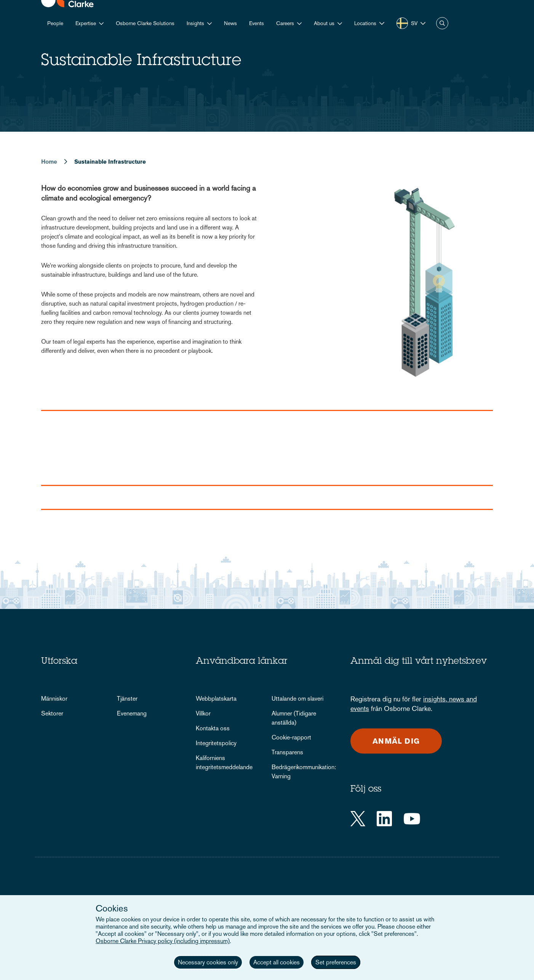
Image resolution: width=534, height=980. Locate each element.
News (230, 23)
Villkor (203, 713)
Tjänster (127, 699)
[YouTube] (412, 819)
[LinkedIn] (384, 819)
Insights (195, 23)
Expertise (86, 23)
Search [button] (442, 23)
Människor (54, 699)
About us (324, 23)
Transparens (287, 752)
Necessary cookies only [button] (208, 962)
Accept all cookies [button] (277, 962)
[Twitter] (358, 819)
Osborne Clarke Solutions (145, 23)
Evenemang (132, 713)
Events (257, 23)
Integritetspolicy (216, 743)
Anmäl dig (396, 741)
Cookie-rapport (291, 737)
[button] (369, 23)
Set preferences (336, 962)
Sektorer (52, 713)
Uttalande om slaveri (297, 699)
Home (49, 162)
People (55, 23)
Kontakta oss (213, 728)
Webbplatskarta (216, 699)
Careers (285, 23)
